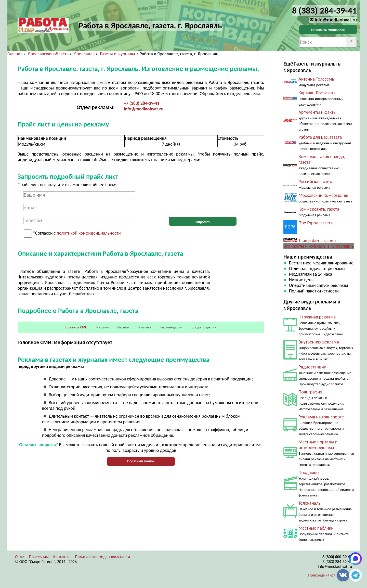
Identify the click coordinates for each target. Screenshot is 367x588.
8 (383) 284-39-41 (337, 562)
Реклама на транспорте (321, 417)
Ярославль (84, 54)
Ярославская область (48, 54)
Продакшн (309, 472)
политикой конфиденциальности (89, 233)
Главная (15, 54)
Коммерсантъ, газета (319, 209)
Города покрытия (203, 327)
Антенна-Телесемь (316, 79)
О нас (20, 557)
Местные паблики (316, 528)
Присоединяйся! (322, 575)
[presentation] (203, 201)
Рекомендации (171, 327)
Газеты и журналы (117, 54)
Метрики (102, 327)
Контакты (61, 557)
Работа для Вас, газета (320, 137)
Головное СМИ (76, 327)
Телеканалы (310, 503)
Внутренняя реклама (319, 342)
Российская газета (316, 182)
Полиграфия (310, 392)
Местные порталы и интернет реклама (318, 445)
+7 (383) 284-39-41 (142, 103)
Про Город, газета (316, 223)
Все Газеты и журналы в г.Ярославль (318, 246)
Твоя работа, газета (317, 240)
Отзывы (123, 327)
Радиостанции (312, 367)
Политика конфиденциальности (102, 557)
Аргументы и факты (317, 112)
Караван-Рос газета (317, 93)
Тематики (145, 327)
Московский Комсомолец (323, 195)
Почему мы (39, 557)
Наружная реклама (317, 317)
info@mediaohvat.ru (144, 109)
